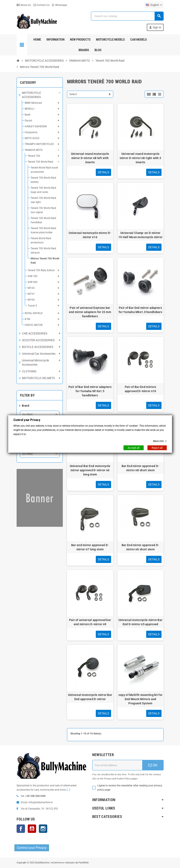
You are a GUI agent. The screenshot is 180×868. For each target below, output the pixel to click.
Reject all (157, 448)
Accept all (134, 448)
